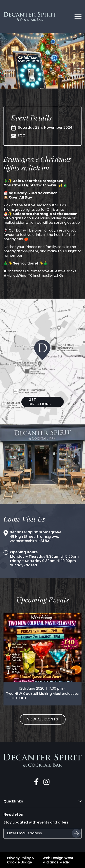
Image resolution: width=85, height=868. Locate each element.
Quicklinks (42, 801)
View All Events (43, 719)
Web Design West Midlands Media (58, 860)
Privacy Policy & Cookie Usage (21, 860)
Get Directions (40, 402)
